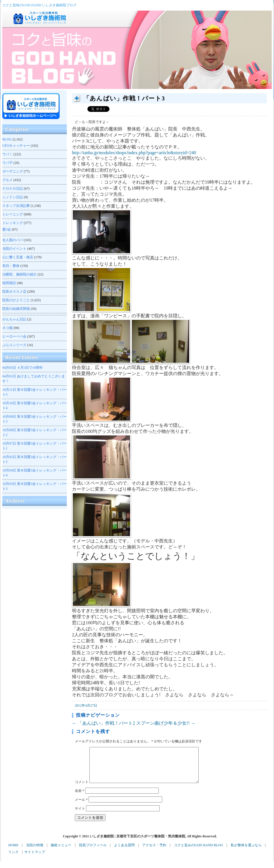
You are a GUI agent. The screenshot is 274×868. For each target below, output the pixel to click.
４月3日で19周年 (22, 368)
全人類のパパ (13, 240)
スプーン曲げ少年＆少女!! (166, 723)
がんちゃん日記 (14, 319)
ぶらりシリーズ (14, 345)
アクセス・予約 (154, 852)
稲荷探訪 (9, 283)
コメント (82, 789)
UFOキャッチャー (16, 146)
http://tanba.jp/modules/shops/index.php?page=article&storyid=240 (134, 153)
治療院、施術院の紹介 (19, 274)
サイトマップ (35, 859)
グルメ (7, 180)
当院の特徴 (35, 852)
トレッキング (13, 223)
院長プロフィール (93, 852)
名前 (80, 798)
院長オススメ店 (14, 292)
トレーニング (13, 214)
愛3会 (7, 229)
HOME (13, 852)
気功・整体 (11, 266)
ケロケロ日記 (13, 189)
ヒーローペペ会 (14, 336)
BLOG (7, 139)
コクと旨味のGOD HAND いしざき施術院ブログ (39, 5)
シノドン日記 (13, 197)
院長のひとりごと (16, 300)
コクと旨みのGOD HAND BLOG (198, 852)
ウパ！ (7, 154)
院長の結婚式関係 (16, 309)
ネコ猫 (7, 328)
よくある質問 (124, 852)
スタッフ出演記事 (16, 206)
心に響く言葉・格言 (18, 257)
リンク (13, 859)
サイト (80, 815)
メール (81, 806)
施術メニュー (61, 852)
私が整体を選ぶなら (246, 852)
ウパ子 (7, 163)
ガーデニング (13, 171)
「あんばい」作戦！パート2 (103, 723)
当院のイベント (14, 249)
